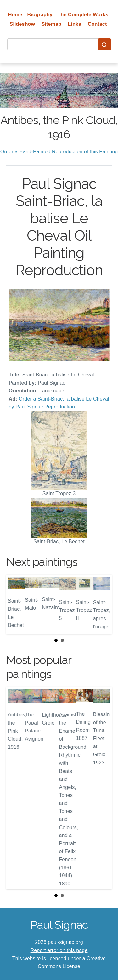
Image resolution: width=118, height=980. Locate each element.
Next (102, 605)
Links (75, 24)
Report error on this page (59, 950)
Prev (16, 605)
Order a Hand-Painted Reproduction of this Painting (59, 152)
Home (15, 15)
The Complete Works (83, 15)
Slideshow (22, 24)
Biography (40, 15)
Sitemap (51, 24)
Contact (97, 24)
